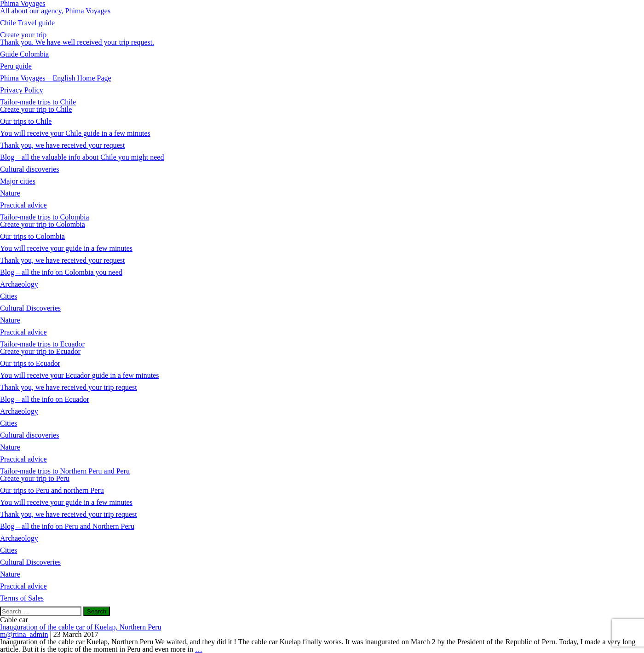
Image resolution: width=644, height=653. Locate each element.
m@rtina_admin (24, 634)
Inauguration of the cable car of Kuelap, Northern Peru (81, 627)
